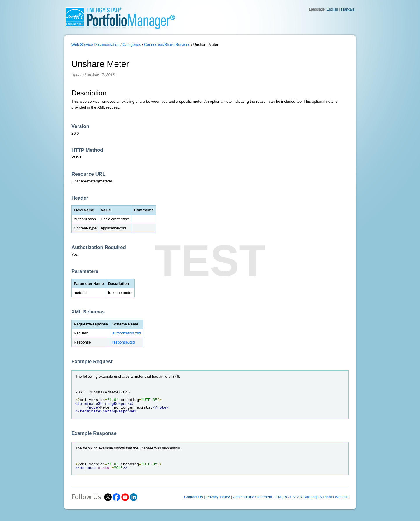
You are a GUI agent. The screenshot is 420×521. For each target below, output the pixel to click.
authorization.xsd (127, 333)
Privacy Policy (218, 497)
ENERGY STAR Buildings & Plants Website (312, 497)
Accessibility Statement (253, 497)
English (332, 9)
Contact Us (193, 497)
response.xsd (124, 342)
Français (348, 9)
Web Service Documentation (96, 45)
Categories (132, 45)
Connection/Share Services (167, 45)
